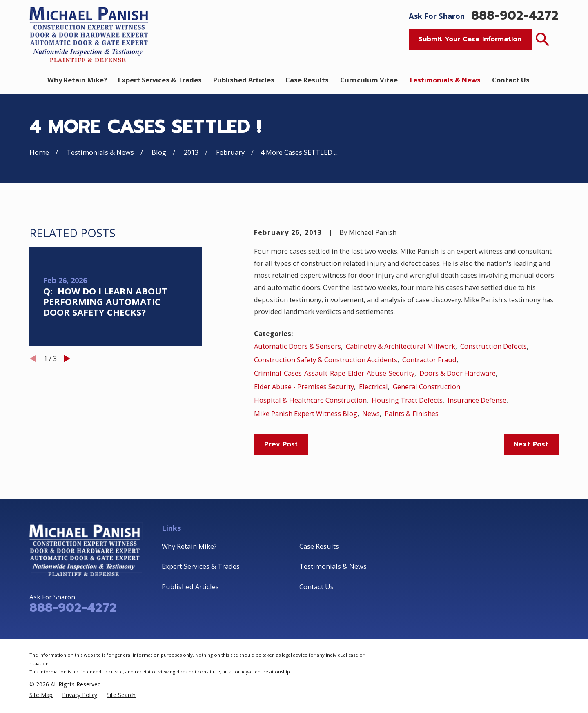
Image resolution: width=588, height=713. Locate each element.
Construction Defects (493, 346)
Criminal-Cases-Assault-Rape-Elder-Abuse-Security (334, 373)
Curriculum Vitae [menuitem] (369, 80)
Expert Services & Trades (201, 566)
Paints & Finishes (412, 413)
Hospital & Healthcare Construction (310, 400)
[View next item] (67, 359)
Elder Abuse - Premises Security (304, 387)
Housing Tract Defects (407, 400)
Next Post (531, 444)
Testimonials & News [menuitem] (445, 80)
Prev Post (281, 444)
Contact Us (316, 587)
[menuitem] (41, 695)
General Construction (427, 387)
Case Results (319, 546)
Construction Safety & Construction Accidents (326, 360)
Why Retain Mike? (189, 546)
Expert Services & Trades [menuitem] (160, 80)
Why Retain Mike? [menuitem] (77, 80)
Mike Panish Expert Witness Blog (306, 413)
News (371, 413)
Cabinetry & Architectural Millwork (401, 346)
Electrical (373, 387)
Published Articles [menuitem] (244, 80)
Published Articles (190, 587)
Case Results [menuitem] (307, 80)
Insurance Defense (477, 400)
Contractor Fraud (429, 360)
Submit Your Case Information (470, 39)
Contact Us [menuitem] (511, 80)
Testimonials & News (333, 566)
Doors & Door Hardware (458, 373)
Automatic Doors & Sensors (297, 346)
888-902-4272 (515, 16)
